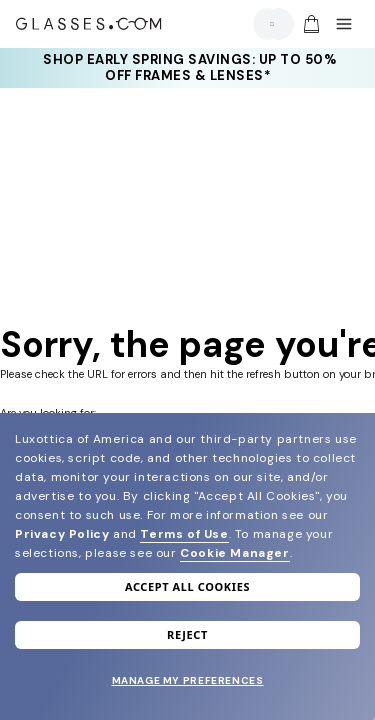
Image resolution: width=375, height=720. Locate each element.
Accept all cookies (187, 586)
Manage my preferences (188, 680)
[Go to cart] (309, 24)
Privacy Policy (62, 534)
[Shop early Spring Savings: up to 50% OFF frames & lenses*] (188, 68)
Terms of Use (184, 534)
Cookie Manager (234, 553)
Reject (187, 634)
